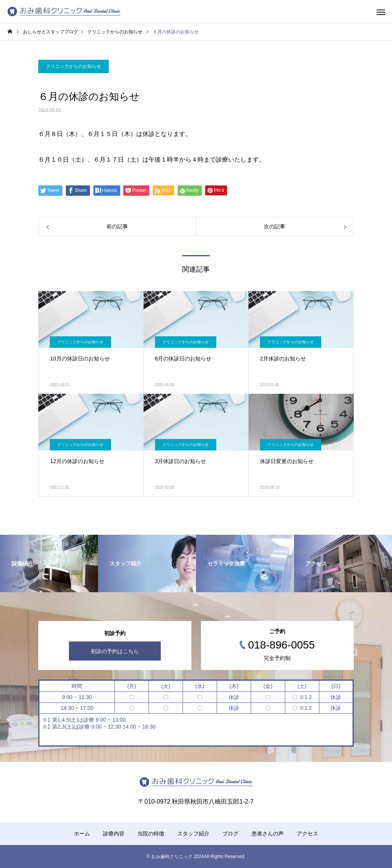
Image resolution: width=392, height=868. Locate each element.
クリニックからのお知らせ (73, 66)
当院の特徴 (151, 834)
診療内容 (114, 834)
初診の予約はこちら (115, 651)
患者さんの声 (268, 834)
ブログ (230, 834)
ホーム (82, 834)
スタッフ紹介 (193, 834)
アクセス (307, 834)
